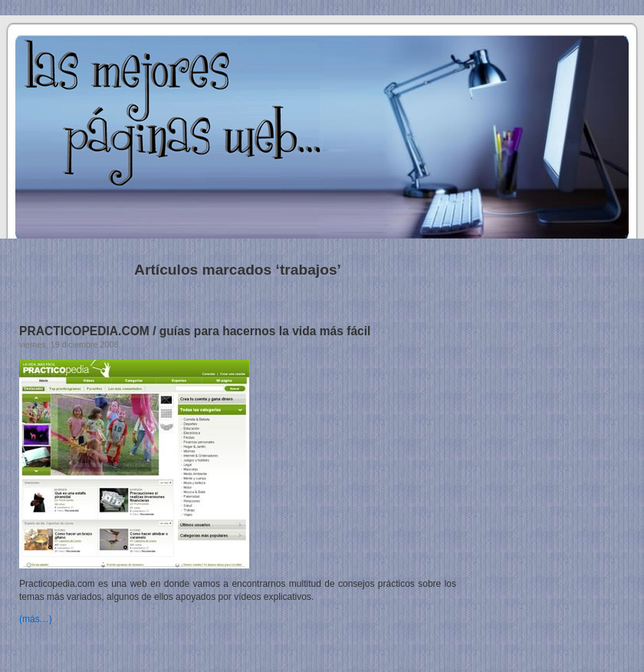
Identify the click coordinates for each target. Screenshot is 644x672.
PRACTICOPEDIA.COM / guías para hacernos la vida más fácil (195, 331)
